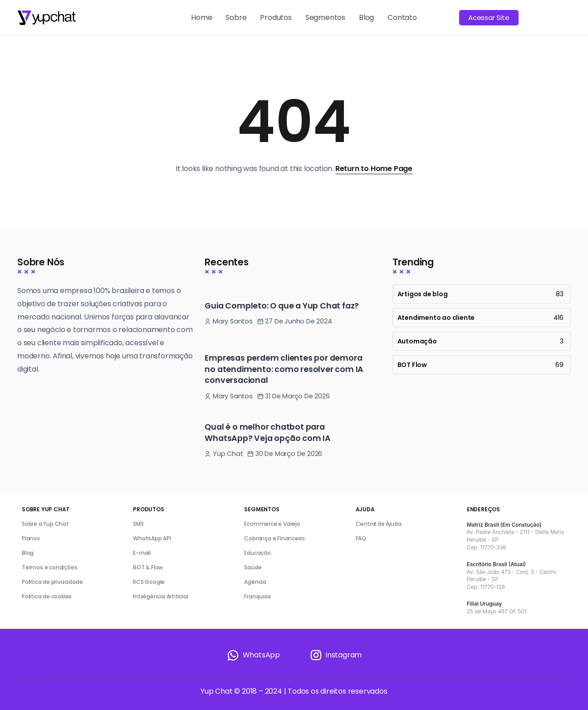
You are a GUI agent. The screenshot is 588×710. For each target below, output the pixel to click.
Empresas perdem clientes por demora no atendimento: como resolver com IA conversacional (284, 369)
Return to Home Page (374, 169)
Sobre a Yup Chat (45, 524)
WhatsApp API (152, 538)
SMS (138, 524)
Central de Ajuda (379, 524)
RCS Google (149, 582)
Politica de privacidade (52, 582)
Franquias (257, 596)
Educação (257, 553)
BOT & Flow (148, 567)
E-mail (142, 553)
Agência (255, 582)
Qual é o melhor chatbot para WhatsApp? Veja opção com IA (268, 433)
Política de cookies (47, 596)
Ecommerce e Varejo (272, 524)
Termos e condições (49, 567)
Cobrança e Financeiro (274, 538)
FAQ (361, 538)
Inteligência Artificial (160, 596)
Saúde (253, 567)
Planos (31, 538)
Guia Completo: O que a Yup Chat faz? (282, 306)
